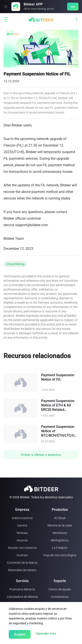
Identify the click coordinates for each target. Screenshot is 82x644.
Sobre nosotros (22, 518)
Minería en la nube (60, 525)
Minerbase (60, 533)
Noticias (22, 533)
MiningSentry (60, 540)
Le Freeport (60, 548)
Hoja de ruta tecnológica (60, 555)
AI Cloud (60, 518)
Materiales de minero (22, 570)
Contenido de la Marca (22, 563)
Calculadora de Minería (22, 597)
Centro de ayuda (60, 589)
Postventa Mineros (22, 589)
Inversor (22, 555)
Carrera (22, 525)
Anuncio (22, 540)
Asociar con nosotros (22, 548)
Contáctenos (60, 597)
